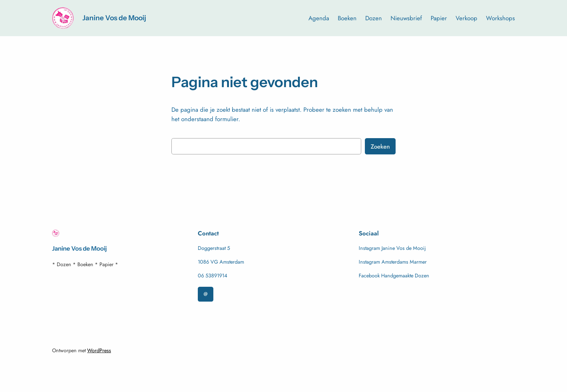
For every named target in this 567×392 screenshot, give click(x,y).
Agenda (319, 18)
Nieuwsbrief (406, 18)
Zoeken (380, 146)
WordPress (99, 350)
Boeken (347, 18)
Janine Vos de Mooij (114, 18)
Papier (439, 18)
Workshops (500, 18)
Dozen (374, 18)
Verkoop (466, 18)
